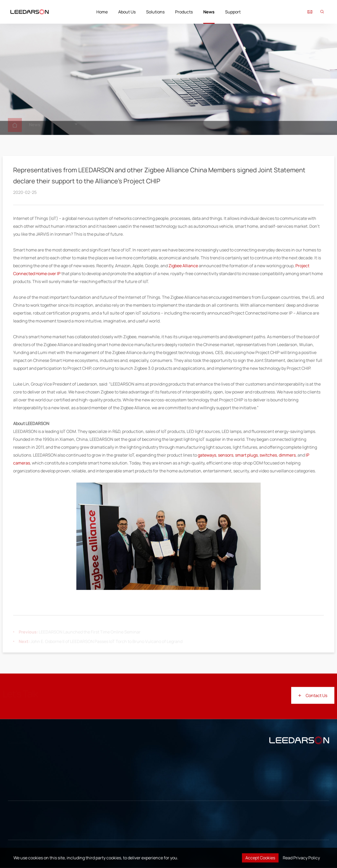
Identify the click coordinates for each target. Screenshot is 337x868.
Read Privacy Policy (301, 858)
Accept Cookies (260, 858)
